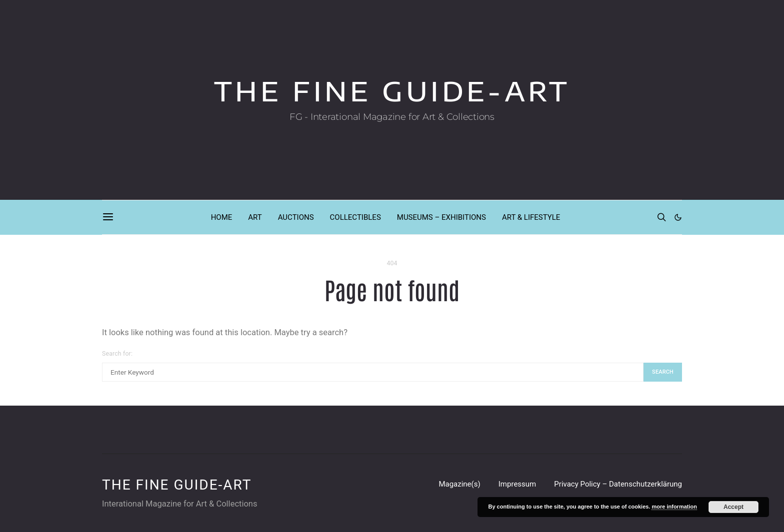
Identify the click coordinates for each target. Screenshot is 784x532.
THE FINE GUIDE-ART (392, 91)
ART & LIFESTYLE (531, 217)
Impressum (517, 484)
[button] (678, 217)
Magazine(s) (459, 484)
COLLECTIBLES (355, 217)
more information (674, 507)
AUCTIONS (296, 217)
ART (255, 217)
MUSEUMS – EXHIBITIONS (441, 217)
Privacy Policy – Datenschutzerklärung (618, 484)
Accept (733, 507)
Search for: (117, 354)
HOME (222, 217)
